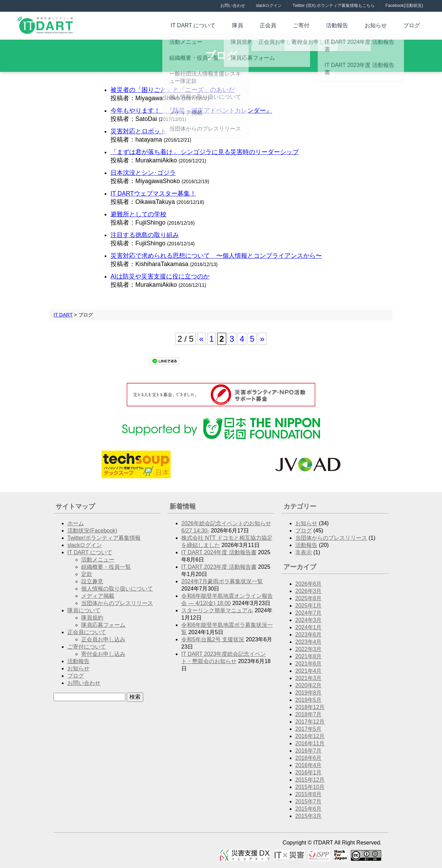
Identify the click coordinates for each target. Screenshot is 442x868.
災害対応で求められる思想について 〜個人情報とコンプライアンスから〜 (216, 256)
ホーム (76, 523)
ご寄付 (320, 25)
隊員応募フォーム (103, 625)
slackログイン (269, 6)
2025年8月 (309, 598)
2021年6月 (309, 664)
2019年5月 (309, 700)
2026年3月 (309, 591)
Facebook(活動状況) (404, 6)
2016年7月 (309, 751)
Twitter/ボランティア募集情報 (104, 538)
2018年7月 (309, 714)
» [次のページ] (262, 339)
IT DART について (229, 25)
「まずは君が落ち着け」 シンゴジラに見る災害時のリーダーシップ (205, 152)
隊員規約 (92, 618)
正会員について (87, 632)
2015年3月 (309, 816)
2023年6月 (309, 635)
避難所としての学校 (138, 214)
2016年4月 (309, 765)
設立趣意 (92, 581)
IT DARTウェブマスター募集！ (153, 194)
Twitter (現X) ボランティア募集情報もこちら (334, 6)
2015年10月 (310, 787)
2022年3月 (309, 649)
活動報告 (351, 25)
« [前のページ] (201, 339)
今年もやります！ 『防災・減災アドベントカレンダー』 (191, 111)
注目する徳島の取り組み (145, 235)
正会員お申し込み (103, 639)
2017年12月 (310, 722)
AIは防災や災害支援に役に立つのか (160, 276)
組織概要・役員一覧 (106, 567)
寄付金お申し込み (103, 654)
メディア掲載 (98, 596)
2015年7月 (309, 801)
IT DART (63, 315)
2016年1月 (309, 772)
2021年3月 (309, 678)
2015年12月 (310, 780)
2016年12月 (310, 736)
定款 (87, 574)
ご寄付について (87, 647)
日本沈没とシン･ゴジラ (143, 173)
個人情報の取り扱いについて (117, 589)
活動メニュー (98, 560)
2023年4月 (309, 642)
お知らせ (384, 25)
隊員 (268, 25)
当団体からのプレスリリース (117, 603)
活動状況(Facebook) (92, 531)
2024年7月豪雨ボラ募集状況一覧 (222, 581)
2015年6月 (309, 809)
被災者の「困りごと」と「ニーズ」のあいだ (173, 90)
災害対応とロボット (138, 131)
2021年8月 (309, 656)
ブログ (414, 25)
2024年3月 (309, 620)
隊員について (84, 610)
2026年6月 (309, 584)
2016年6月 (309, 758)
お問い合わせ (233, 6)
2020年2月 (309, 685)
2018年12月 (310, 707)
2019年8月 (309, 693)
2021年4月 (309, 671)
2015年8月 (309, 794)
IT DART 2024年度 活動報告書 (219, 552)
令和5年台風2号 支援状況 (213, 639)
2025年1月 (309, 606)
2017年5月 (309, 729)
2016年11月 (310, 743)
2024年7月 (309, 613)
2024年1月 (309, 627)
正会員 (293, 25)
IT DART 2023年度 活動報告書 (219, 567)
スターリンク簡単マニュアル (217, 610)
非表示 (304, 552)
